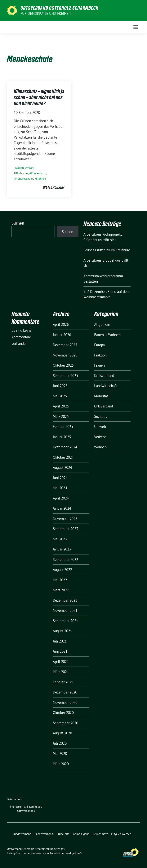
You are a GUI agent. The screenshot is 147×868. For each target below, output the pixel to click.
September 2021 (65, 621)
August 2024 (62, 467)
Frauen (99, 365)
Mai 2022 (60, 580)
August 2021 (62, 631)
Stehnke (41, 179)
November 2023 (65, 519)
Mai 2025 (60, 396)
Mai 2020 (60, 753)
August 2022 (62, 570)
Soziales (101, 416)
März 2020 (61, 764)
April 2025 (61, 406)
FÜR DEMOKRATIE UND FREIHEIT (46, 13)
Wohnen (100, 447)
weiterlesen (53, 187)
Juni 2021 (60, 651)
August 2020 (62, 733)
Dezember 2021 (65, 600)
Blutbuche (22, 173)
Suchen (18, 223)
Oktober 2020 (63, 713)
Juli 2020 (60, 743)
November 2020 (65, 702)
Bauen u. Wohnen (107, 335)
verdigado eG (73, 853)
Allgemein (102, 324)
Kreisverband (104, 376)
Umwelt (30, 168)
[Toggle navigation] (136, 27)
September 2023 (65, 529)
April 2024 (61, 498)
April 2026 (61, 324)
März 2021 (61, 672)
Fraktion (19, 168)
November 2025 (65, 355)
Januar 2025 (62, 437)
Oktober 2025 (63, 365)
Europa (99, 345)
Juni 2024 (60, 478)
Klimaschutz (38, 173)
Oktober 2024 (63, 457)
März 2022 (61, 590)
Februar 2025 (63, 427)
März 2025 (61, 416)
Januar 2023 (62, 549)
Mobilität (101, 396)
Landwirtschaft (106, 386)
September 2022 (65, 559)
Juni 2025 (60, 386)
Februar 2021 (63, 682)
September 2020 (65, 723)
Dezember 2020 (65, 692)
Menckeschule (24, 179)
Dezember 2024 (65, 447)
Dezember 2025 (65, 345)
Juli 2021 (60, 641)
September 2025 (65, 376)
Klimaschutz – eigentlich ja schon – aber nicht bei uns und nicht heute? (39, 97)
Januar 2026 (62, 335)
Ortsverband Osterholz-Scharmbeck (59, 8)
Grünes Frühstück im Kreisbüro (107, 250)
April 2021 (61, 662)
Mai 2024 (60, 488)
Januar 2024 (62, 508)
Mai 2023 (60, 539)
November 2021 (65, 610)
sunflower (36, 853)
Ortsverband (104, 406)
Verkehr (100, 437)
